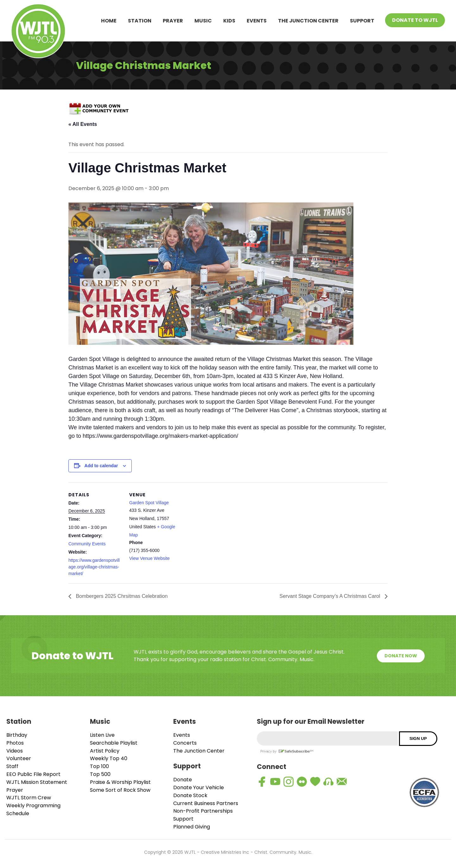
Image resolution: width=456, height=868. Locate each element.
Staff (12, 766)
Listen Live (102, 735)
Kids (229, 21)
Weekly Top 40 (109, 758)
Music (203, 21)
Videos (15, 751)
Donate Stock (190, 795)
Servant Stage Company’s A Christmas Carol (330, 596)
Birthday (17, 735)
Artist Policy (105, 751)
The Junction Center (308, 21)
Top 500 (100, 774)
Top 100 (99, 766)
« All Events (83, 124)
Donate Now (401, 656)
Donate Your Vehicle (199, 787)
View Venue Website (149, 558)
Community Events (87, 544)
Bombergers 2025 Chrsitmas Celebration (121, 596)
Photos (15, 743)
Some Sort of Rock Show (120, 790)
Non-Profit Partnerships (203, 811)
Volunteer (19, 758)
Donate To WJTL (415, 20)
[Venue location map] (223, 526)
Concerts (185, 743)
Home (109, 21)
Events (257, 21)
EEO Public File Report (33, 774)
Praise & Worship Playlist (120, 782)
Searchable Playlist (114, 743)
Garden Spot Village (149, 503)
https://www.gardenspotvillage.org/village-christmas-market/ (94, 567)
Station (140, 21)
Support (362, 21)
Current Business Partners (206, 803)
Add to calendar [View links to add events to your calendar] (101, 466)
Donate (183, 780)
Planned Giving (192, 827)
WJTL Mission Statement (37, 782)
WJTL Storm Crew (29, 798)
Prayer (173, 21)
